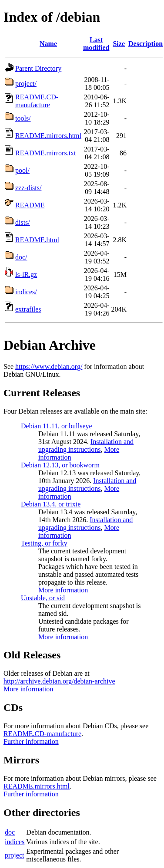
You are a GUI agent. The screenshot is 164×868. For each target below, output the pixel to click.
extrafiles (28, 309)
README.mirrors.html (48, 136)
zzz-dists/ (28, 188)
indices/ (26, 292)
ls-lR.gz (26, 275)
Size (119, 44)
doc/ (21, 257)
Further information (31, 741)
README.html (37, 240)
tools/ (23, 118)
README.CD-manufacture (37, 101)
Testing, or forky (44, 543)
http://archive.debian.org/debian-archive (59, 681)
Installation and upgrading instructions (86, 446)
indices (15, 842)
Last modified (96, 44)
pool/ (22, 170)
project (14, 855)
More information (63, 590)
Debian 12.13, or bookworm (60, 465)
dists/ (23, 222)
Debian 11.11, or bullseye (57, 426)
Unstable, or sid (43, 598)
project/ (26, 84)
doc (10, 832)
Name (48, 44)
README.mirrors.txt (46, 153)
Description (146, 44)
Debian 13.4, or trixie (51, 504)
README (30, 205)
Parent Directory (38, 68)
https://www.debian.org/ (49, 367)
